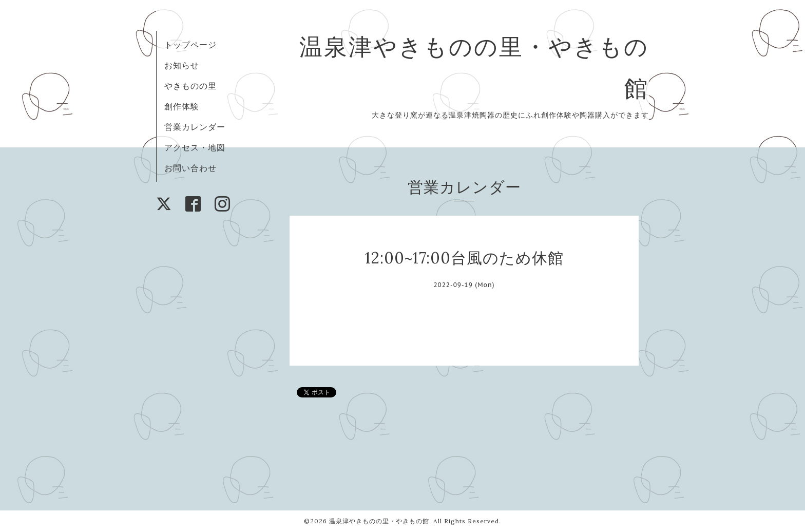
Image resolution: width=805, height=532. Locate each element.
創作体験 (182, 106)
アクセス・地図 (195, 147)
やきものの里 (190, 86)
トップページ (190, 45)
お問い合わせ (190, 168)
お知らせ (182, 65)
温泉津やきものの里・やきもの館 (379, 521)
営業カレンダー (195, 127)
